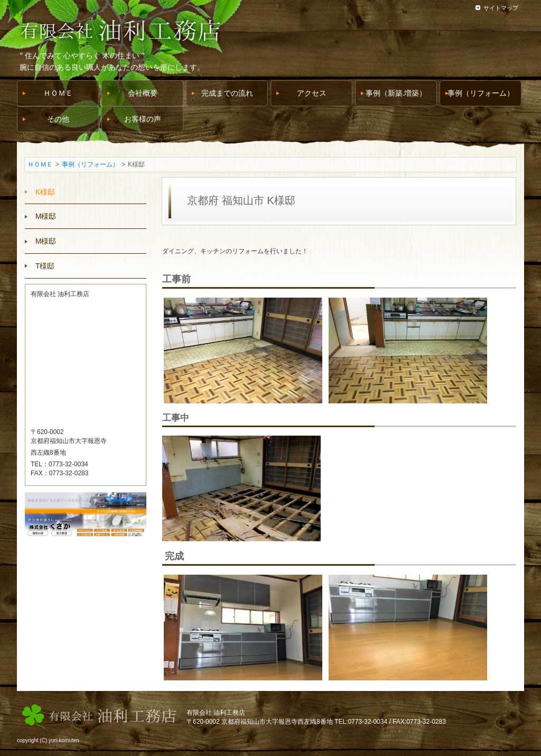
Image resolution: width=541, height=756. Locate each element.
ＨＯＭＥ (40, 164)
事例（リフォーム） (90, 164)
